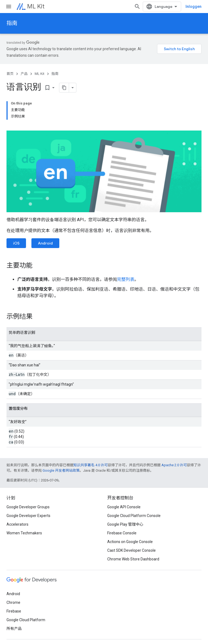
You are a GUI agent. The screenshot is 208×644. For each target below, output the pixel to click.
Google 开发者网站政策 (61, 470)
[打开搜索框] (137, 7)
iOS (16, 243)
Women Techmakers (24, 533)
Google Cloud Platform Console (134, 516)
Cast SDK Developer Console (131, 550)
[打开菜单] (9, 7)
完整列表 (126, 279)
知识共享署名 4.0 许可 (91, 465)
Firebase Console (122, 533)
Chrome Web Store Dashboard (133, 559)
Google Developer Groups (28, 507)
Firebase (14, 611)
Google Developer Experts (28, 516)
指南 (12, 23)
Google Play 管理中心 (125, 524)
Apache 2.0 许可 (174, 465)
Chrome (13, 602)
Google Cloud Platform (26, 620)
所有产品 (14, 629)
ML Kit (36, 6)
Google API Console (124, 507)
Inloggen (194, 7)
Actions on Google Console (130, 542)
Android (45, 243)
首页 (10, 74)
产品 (24, 74)
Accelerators (17, 524)
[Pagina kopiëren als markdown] (64, 88)
